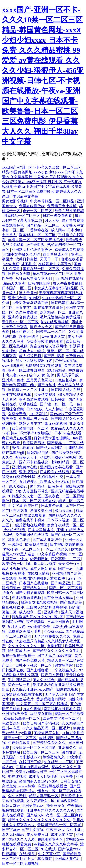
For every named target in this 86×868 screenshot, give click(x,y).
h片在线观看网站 (65, 801)
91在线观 (49, 849)
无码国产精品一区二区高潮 (60, 825)
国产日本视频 (53, 675)
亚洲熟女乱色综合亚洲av (32, 249)
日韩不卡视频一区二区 (34, 665)
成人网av (58, 230)
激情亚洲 (70, 752)
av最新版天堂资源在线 (30, 303)
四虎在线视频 (68, 689)
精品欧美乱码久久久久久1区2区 (38, 617)
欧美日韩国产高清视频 (42, 723)
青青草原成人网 (56, 254)
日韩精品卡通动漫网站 (53, 438)
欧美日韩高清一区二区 (22, 718)
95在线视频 (18, 776)
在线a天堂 (28, 854)
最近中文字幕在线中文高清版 (40, 307)
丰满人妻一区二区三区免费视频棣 (36, 240)
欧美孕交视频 (45, 395)
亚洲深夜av (29, 472)
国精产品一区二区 (51, 332)
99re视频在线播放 (69, 278)
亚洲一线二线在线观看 (27, 370)
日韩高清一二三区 (66, 559)
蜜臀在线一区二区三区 (42, 269)
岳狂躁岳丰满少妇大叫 (34, 278)
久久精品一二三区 (59, 762)
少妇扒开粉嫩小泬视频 (59, 457)
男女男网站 (64, 665)
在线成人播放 (39, 573)
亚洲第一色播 (13, 380)
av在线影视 (36, 245)
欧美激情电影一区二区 (31, 428)
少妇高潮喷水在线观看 (45, 341)
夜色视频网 (36, 622)
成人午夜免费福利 (68, 283)
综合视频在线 (66, 361)
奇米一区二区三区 (38, 211)
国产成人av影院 (49, 448)
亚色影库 (51, 612)
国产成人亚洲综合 (48, 540)
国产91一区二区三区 (20, 738)
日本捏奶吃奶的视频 (67, 544)
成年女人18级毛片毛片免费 (51, 776)
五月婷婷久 (29, 482)
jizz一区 (76, 554)
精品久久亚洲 (15, 283)
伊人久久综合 (44, 680)
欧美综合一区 (13, 564)
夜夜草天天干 (27, 457)
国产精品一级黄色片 (47, 486)
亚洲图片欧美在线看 (57, 467)
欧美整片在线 (37, 544)
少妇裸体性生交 (51, 477)
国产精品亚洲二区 (66, 583)
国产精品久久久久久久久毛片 (57, 651)
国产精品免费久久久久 (53, 636)
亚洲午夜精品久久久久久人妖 (51, 810)
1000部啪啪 (39, 414)
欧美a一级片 (29, 336)
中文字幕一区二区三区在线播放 (42, 704)
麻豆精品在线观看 (17, 438)
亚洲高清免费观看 (34, 399)
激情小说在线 (23, 448)
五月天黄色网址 (40, 380)
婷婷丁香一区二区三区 (22, 549)
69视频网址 (40, 559)
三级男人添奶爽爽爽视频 (47, 607)
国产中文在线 (33, 830)
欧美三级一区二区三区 (42, 752)
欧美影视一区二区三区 (38, 235)
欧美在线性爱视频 (69, 211)
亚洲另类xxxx (33, 805)
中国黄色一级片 (15, 559)
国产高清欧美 (72, 602)
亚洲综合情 (18, 298)
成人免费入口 (38, 835)
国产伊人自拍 (56, 694)
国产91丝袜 (47, 385)
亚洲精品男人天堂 (34, 419)
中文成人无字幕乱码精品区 (56, 288)
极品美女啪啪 (42, 714)
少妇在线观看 (15, 530)
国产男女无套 (19, 274)
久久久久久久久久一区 (27, 646)
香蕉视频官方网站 (51, 699)
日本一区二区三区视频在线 (34, 501)
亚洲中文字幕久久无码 (22, 254)
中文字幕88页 (50, 854)
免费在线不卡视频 (31, 520)
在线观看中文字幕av (55, 264)
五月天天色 (16, 627)
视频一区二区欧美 (69, 714)
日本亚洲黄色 (59, 622)
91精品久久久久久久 (67, 428)
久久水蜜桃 (18, 796)
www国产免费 (39, 627)
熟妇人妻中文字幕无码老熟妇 (43, 424)
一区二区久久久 (56, 549)
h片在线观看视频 (55, 322)
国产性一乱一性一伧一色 (61, 404)
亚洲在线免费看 (15, 714)
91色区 (34, 298)
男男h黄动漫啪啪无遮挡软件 (42, 578)
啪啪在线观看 (72, 259)
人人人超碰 (54, 409)
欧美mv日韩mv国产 (32, 772)
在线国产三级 (31, 762)
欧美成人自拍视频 (69, 249)
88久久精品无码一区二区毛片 (47, 728)
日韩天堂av (11, 805)
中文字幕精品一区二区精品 (53, 201)
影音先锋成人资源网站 (49, 346)
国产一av (66, 569)
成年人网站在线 (43, 569)
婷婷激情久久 (54, 757)
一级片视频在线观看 (29, 525)
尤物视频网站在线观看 (44, 366)
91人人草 (53, 220)
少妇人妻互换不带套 (32, 491)
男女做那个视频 (15, 201)
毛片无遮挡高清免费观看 (61, 317)
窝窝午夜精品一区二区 (66, 525)
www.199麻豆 (13, 366)
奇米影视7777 (30, 757)
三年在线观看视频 (17, 395)
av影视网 (47, 738)
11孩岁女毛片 (73, 733)
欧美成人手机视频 (55, 482)
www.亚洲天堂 (54, 336)
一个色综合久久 (64, 670)
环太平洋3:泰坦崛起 (36, 433)
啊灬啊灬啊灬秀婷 (42, 564)
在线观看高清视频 (27, 598)
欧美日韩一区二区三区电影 (34, 747)
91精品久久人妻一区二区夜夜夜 (34, 496)
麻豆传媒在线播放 (53, 786)
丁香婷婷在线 (38, 230)
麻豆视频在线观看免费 (62, 709)
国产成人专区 (42, 327)
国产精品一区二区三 (43, 225)
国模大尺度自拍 (47, 733)
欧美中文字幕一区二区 (61, 718)
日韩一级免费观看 (58, 216)
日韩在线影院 (39, 283)
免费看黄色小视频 (62, 206)
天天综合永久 (70, 564)
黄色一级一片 (19, 685)
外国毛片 (29, 264)
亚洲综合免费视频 (23, 317)
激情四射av (11, 588)
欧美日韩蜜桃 (27, 259)
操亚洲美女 (56, 805)
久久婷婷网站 (38, 801)
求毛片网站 (64, 511)
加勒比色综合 (19, 540)
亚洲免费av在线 (25, 467)
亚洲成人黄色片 (68, 859)
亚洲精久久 (67, 747)
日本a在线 (35, 409)
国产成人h (35, 815)
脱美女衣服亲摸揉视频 (40, 602)
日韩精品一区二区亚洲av (29, 390)
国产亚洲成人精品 (59, 598)
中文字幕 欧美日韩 (24, 506)
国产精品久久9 (35, 588)
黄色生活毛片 (23, 699)
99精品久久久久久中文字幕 (56, 844)
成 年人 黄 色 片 (42, 375)
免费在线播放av (32, 206)
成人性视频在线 (15, 569)
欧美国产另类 (34, 443)
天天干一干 (50, 259)
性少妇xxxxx (54, 631)
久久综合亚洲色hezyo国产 (33, 689)
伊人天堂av (28, 293)
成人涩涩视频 (31, 356)
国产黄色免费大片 (31, 660)
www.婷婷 (28, 786)
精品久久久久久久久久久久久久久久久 (40, 820)
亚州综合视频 (13, 409)
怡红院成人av (19, 651)
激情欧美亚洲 (42, 511)
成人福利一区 (31, 612)
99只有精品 (57, 370)
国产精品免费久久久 (50, 743)
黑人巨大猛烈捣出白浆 (34, 361)
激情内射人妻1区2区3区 (39, 781)
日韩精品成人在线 (66, 390)
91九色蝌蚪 (32, 709)
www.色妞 (11, 264)
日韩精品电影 (38, 453)
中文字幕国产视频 (53, 554)
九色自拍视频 (66, 380)
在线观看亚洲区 (51, 839)
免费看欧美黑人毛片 (25, 631)
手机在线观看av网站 (33, 767)
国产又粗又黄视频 (31, 593)
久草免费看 (18, 414)
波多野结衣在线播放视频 (22, 694)
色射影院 (55, 646)
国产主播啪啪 (38, 670)
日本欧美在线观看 (55, 472)
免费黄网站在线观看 (32, 535)
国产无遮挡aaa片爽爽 (55, 656)
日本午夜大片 (23, 332)
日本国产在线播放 (34, 583)
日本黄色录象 (52, 506)
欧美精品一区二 (53, 312)
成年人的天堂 (62, 835)
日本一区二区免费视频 (21, 864)
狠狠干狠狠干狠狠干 (19, 656)
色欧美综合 (11, 723)
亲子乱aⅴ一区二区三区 (21, 322)
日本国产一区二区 (17, 288)
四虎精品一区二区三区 (22, 216)
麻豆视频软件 (13, 607)
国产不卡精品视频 (34, 462)
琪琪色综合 (29, 404)
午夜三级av (55, 830)
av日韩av (11, 433)
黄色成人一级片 (32, 351)
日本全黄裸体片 (41, 530)
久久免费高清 (27, 312)
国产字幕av (11, 830)
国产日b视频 (54, 356)
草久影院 (45, 859)
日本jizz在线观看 (68, 433)
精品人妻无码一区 (44, 796)
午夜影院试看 (19, 743)
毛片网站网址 (19, 680)
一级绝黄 (16, 544)
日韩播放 (59, 399)
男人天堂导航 (68, 375)
